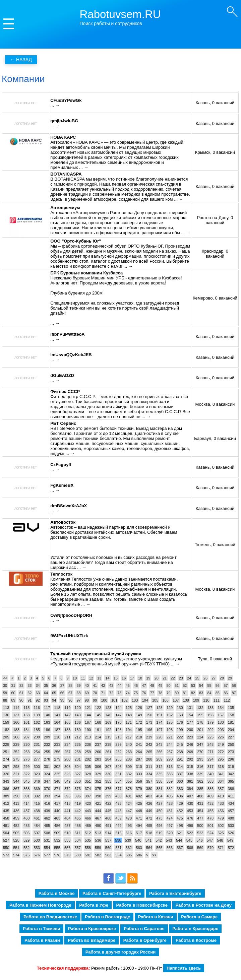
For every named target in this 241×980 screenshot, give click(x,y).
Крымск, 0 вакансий (215, 152)
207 (26, 737)
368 (26, 789)
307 (108, 767)
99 (95, 700)
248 (210, 744)
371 (57, 789)
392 (37, 796)
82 (193, 693)
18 (140, 678)
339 (200, 774)
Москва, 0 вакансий (215, 404)
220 (159, 737)
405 (170, 796)
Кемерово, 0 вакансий (215, 298)
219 (149, 737)
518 (149, 833)
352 (98, 781)
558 (88, 848)
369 (37, 789)
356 (139, 781)
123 (108, 708)
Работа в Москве (57, 893)
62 (29, 693)
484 (37, 826)
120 (77, 708)
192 (108, 730)
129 (170, 708)
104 (145, 700)
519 (159, 833)
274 (6, 759)
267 (170, 752)
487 (67, 826)
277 (37, 759)
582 (98, 855)
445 (108, 811)
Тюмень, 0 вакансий (215, 545)
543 (169, 840)
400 (118, 796)
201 (200, 730)
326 (67, 774)
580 (77, 855)
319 (231, 767)
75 (136, 693)
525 (221, 833)
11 (83, 678)
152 (170, 715)
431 (200, 803)
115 (26, 708)
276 (26, 759)
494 (139, 826)
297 (6, 767)
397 (88, 796)
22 (173, 678)
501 (210, 826)
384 (190, 789)
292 (190, 759)
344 (16, 781)
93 (46, 700)
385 (200, 789)
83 (201, 693)
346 (37, 781)
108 (186, 700)
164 (57, 722)
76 (144, 693)
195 (139, 730)
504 (6, 833)
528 (16, 840)
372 (67, 789)
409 (210, 796)
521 (180, 833)
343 (6, 781)
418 (67, 803)
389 (6, 796)
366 (6, 789)
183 (16, 730)
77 (152, 693)
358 (159, 781)
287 (139, 759)
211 (67, 737)
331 (118, 774)
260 (98, 752)
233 (57, 744)
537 (108, 840)
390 (16, 796)
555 (57, 848)
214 (98, 737)
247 (200, 744)
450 (159, 811)
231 (37, 744)
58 (234, 685)
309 (129, 767)
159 (6, 722)
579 (67, 855)
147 (118, 715)
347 (47, 781)
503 (231, 826)
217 (129, 737)
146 (108, 715)
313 (170, 767)
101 (114, 700)
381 (159, 789)
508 (47, 833)
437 (26, 811)
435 (6, 811)
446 (118, 811)
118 (57, 708)
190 (88, 730)
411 (231, 796)
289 (159, 759)
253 (26, 752)
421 (98, 803)
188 (67, 730)
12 (91, 678)
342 (231, 774)
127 (149, 708)
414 (26, 803)
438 (37, 811)
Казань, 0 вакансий (215, 103)
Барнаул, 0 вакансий (215, 438)
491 (108, 826)
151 (159, 715)
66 (62, 693)
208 (37, 737)
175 (170, 722)
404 (159, 796)
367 (16, 789)
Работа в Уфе (94, 905)
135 (231, 708)
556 (67, 848)
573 (6, 855)
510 (67, 833)
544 (179, 840)
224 (200, 737)
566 (170, 848)
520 (170, 833)
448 (139, 811)
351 (88, 781)
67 (70, 693)
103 (135, 700)
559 (98, 848)
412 (6, 803)
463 (57, 818)
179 (210, 722)
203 (221, 730)
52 (185, 685)
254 (37, 752)
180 (221, 722)
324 (47, 774)
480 (231, 818)
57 (226, 685)
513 (98, 833)
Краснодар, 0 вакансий (215, 254)
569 (200, 848)
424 (129, 803)
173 (149, 722)
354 (118, 781)
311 (149, 767)
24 (189, 678)
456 (221, 811)
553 (37, 848)
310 (139, 767)
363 (210, 781)
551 (16, 848)
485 (47, 826)
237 (98, 744)
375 (98, 789)
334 (149, 774)
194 (129, 730)
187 (57, 730)
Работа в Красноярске (92, 929)
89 (13, 700)
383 (180, 789)
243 (159, 744)
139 (37, 715)
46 (136, 685)
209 (47, 737)
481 (6, 826)
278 (47, 759)
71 (103, 693)
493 (129, 826)
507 (37, 833)
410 (221, 796)
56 (218, 685)
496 (159, 826)
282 (88, 759)
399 (108, 796)
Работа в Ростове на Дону (204, 905)
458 (6, 818)
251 (6, 752)
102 (124, 700)
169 (108, 722)
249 (221, 744)
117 (47, 708)
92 (38, 700)
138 (26, 715)
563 (139, 848)
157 (221, 715)
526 (231, 833)
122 (98, 708)
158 (231, 715)
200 (190, 730)
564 (149, 848)
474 (170, 818)
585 (129, 855)
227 (231, 737)
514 (108, 833)
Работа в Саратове (144, 929)
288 (149, 759)
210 (57, 737)
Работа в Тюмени (42, 929)
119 (67, 708)
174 (159, 722)
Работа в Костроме (196, 940)
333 (139, 774)
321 (16, 774)
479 (221, 818)
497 (170, 826)
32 (21, 685)
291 (180, 759)
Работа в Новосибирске (142, 905)
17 (132, 678)
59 (5, 693)
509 (57, 833)
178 (200, 722)
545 (189, 840)
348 (57, 781)
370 (47, 789)
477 (200, 818)
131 (190, 708)
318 (221, 767)
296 (231, 759)
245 (180, 744)
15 (116, 678)
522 (190, 833)
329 (98, 774)
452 (180, 811)
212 (77, 737)
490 (98, 826)
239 (118, 744)
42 (103, 685)
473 (159, 818)
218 (139, 737)
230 (26, 744)
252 (16, 752)
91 (29, 700)
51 (177, 685)
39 (78, 685)
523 (200, 833)
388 (231, 789)
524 (210, 833)
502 (221, 826)
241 (139, 744)
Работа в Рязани (42, 940)
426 (149, 803)
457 (231, 811)
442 (77, 811)
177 (190, 722)
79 (169, 693)
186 (47, 730)
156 (210, 715)
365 (231, 781)
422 (108, 803)
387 (221, 789)
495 (149, 826)
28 (222, 678)
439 (47, 811)
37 (62, 685)
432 (210, 803)
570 (210, 848)
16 (124, 678)
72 (111, 693)
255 (47, 752)
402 (139, 796)
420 (88, 803)
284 (108, 759)
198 (170, 730)
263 (129, 752)
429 (180, 803)
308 (118, 767)
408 (200, 796)
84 (209, 693)
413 (16, 803)
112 (227, 700)
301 (47, 767)
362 (200, 781)
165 (67, 722)
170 (118, 722)
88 (5, 700)
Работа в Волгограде (107, 917)
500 (200, 826)
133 (210, 708)
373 (77, 789)
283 (98, 759)
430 (190, 803)
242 (149, 744)
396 (77, 796)
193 (118, 730)
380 (149, 789)
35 (46, 685)
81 (185, 693)
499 (190, 826)
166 (77, 722)
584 (118, 855)
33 (29, 685)
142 (67, 715)
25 (197, 678)
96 (70, 700)
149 (139, 715)
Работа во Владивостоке (50, 917)
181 (231, 722)
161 (26, 722)
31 (13, 685)
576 (37, 855)
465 (77, 818)
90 (21, 700)
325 (57, 774)
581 (88, 855)
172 (139, 722)
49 (160, 685)
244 (170, 744)
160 (16, 722)
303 (67, 767)
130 (180, 708)
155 (200, 715)
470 (129, 818)
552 (26, 848)
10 (75, 678)
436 (16, 811)
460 (26, 818)
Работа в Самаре (199, 917)
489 (88, 826)
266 (159, 752)
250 (231, 744)
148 (129, 715)
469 (118, 818)
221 (170, 737)
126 (139, 708)
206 (16, 737)
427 (159, 803)
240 (129, 744)
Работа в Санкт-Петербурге (112, 893)
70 (95, 693)
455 (210, 811)
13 (99, 678)
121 (88, 708)
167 (88, 722)
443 (88, 811)
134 (221, 708)
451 (170, 811)
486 (57, 826)
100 (104, 700)
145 (98, 715)
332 (129, 774)
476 (190, 818)
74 (128, 693)
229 (16, 744)
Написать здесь (184, 968)
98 (87, 700)
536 (98, 840)
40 (87, 685)
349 (67, 781)
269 (190, 752)
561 (118, 848)
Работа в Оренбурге (145, 940)
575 (26, 855)
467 (98, 818)
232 (47, 744)
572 (231, 848)
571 (221, 848)
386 (210, 789)
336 (170, 774)
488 (77, 826)
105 (155, 700)
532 (57, 840)
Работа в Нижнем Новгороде (40, 905)
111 (217, 700)
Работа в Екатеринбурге (175, 893)
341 (221, 774)
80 (177, 693)
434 (231, 803)
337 (180, 774)
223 (190, 737)
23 (181, 678)
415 (37, 803)
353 (108, 781)
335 (159, 774)
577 (47, 855)
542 (159, 840)
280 (67, 759)
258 (77, 752)
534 (77, 840)
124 (118, 708)
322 (26, 774)
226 (221, 737)
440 (57, 811)
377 (118, 789)
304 (77, 767)
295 (221, 759)
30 (5, 685)
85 (218, 693)
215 (108, 737)
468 (108, 818)
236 (88, 744)
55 (209, 685)
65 (54, 693)
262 (118, 752)
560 (108, 848)
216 (118, 737)
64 (46, 693)
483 (26, 826)
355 (129, 781)
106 (165, 700)
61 (21, 693)
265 (149, 752)
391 (26, 796)
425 (139, 803)
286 (129, 759)
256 (57, 752)
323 (37, 774)
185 (37, 730)
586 (139, 855)
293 (200, 759)
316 (200, 767)
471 (139, 818)
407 (190, 796)
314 (180, 767)
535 (88, 840)
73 (119, 693)
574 (16, 855)
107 (176, 700)
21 (165, 678)
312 (159, 767)
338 (190, 774)
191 (98, 730)
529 (26, 840)
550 (6, 848)
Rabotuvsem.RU (120, 14)
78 (160, 693)
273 (231, 752)
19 (148, 678)
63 (38, 693)
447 (129, 811)
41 (95, 685)
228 (6, 744)
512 (88, 833)
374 (88, 789)
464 (67, 818)
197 (159, 730)
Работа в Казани (156, 917)
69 (87, 693)
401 (129, 796)
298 (16, 767)
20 (157, 678)
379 (139, 789)
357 (149, 781)
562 (129, 848)
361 (190, 781)
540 (138, 840)
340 (210, 774)
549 (230, 840)
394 (57, 796)
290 (170, 759)
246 (190, 744)
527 (6, 840)
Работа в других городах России (120, 952)
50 (169, 685)
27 (214, 678)
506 (26, 833)
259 (88, 752)
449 (149, 811)
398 (98, 796)
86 (226, 693)
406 (180, 796)
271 (210, 752)
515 (118, 833)
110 (206, 700)
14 (107, 678)
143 (77, 715)
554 (47, 848)
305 (88, 767)
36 (54, 685)
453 (190, 811)
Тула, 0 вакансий (215, 659)
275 (16, 759)
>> (154, 855)
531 (47, 840)
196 (149, 730)
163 (47, 722)
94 (54, 700)
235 (77, 744)
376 (108, 789)
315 (190, 767)
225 (210, 737)
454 (200, 811)
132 (200, 708)
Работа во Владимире (92, 940)
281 (77, 759)
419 (77, 803)
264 (139, 752)
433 (221, 803)
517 (139, 833)
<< (5, 678)
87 (234, 693)
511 (77, 833)
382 (170, 789)
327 (77, 774)
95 (62, 700)
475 (180, 818)
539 (128, 840)
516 (129, 833)
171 (129, 722)
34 (38, 685)
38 (70, 685)
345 (26, 781)
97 (78, 700)
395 (67, 796)
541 (148, 840)
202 (210, 730)
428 (170, 803)
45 (128, 685)
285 (118, 759)
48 (152, 685)
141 (57, 715)
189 (77, 730)
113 (6, 708)
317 (210, 767)
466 (88, 818)
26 (205, 678)
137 (16, 715)
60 (13, 693)
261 (108, 752)
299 (26, 767)
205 (6, 737)
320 (6, 774)
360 (180, 781)
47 (144, 685)
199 (180, 730)
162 (37, 722)
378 (129, 789)
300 (37, 767)
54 (201, 685)
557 (77, 848)
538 (118, 840)
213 (88, 737)
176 (180, 722)
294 (210, 759)
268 (180, 752)
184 (26, 730)
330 (108, 774)
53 (193, 685)
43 (111, 685)
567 (180, 848)
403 (149, 796)
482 (16, 826)
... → (55, 105)
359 (170, 781)
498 (180, 826)
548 (220, 840)
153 (180, 715)
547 (210, 840)
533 (67, 840)
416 (47, 803)
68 (78, 693)
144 (88, 715)
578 (57, 855)
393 (47, 796)
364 (221, 781)
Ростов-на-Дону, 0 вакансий (215, 220)
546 (199, 840)
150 (149, 715)
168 (98, 722)
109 (196, 700)
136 (6, 715)
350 (77, 781)
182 (6, 730)
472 (149, 818)
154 (190, 715)
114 (16, 708)
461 (37, 818)
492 (118, 826)
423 (118, 803)
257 (67, 752)
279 (57, 759)
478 (210, 818)
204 (231, 730)
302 (57, 767)
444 (98, 811)
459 (16, 818)
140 (47, 715)
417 (57, 803)
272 (221, 752)
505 (16, 833)
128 (159, 708)
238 (108, 744)
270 (200, 752)
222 (180, 737)
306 (98, 767)
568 (190, 848)
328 (88, 774)
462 (47, 818)
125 (129, 708)
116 (37, 708)
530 (37, 840)
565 (159, 848)
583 (108, 855)
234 (67, 744)
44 (119, 685)
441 (67, 811)
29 (230, 678)
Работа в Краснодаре (195, 929)
